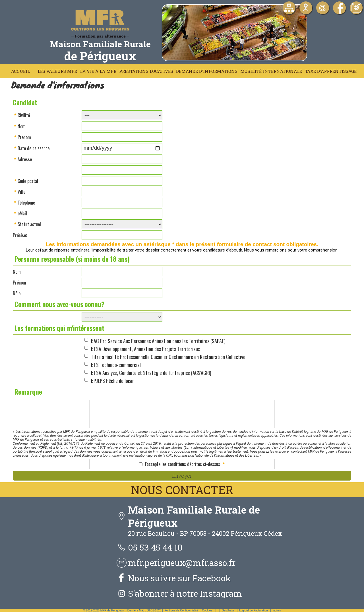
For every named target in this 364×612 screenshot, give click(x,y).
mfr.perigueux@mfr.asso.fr (182, 563)
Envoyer (182, 476)
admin (277, 610)
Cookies (207, 610)
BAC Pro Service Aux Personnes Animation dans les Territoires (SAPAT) (158, 341)
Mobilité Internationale (271, 71)
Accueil (20, 71)
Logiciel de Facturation (254, 610)
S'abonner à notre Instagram (185, 593)
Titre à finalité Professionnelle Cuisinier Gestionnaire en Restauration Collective (168, 357)
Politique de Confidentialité (181, 610)
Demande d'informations (207, 71)
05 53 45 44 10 (155, 547)
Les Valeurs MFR (57, 71)
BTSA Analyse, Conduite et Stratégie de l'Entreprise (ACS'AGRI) (151, 373)
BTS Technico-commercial (116, 365)
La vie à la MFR (98, 71)
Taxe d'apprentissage (331, 71)
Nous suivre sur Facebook (179, 578)
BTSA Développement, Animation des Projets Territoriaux (145, 349)
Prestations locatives (146, 71)
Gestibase (228, 610)
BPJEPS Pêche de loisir (112, 381)
